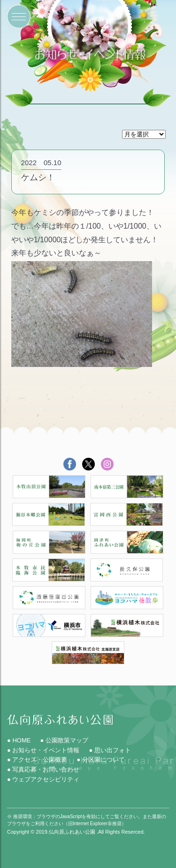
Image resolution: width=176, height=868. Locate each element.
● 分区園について (100, 760)
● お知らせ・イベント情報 (43, 750)
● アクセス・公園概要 (37, 760)
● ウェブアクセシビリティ (43, 779)
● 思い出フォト (110, 750)
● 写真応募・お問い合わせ (43, 769)
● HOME (19, 740)
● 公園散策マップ (64, 740)
